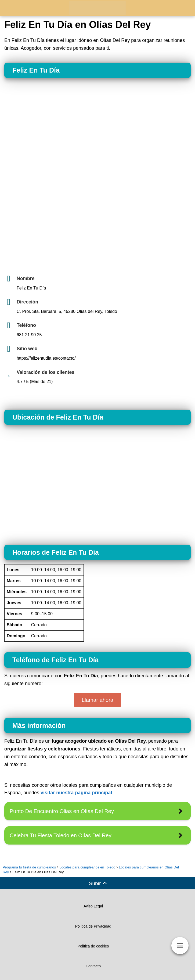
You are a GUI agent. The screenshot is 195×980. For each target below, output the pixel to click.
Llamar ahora (97, 700)
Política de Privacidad (93, 926)
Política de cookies (93, 946)
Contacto (93, 966)
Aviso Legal (93, 906)
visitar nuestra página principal (76, 793)
